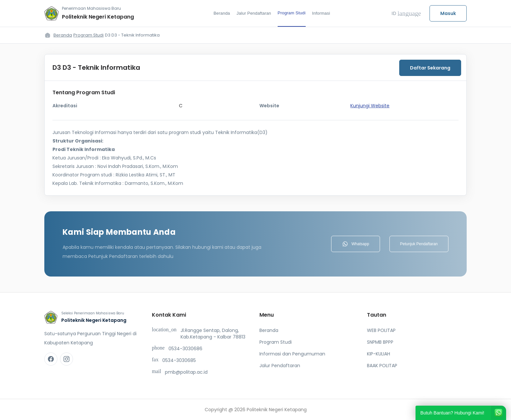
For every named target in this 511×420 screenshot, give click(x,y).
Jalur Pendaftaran (254, 13)
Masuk (448, 13)
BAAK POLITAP (382, 366)
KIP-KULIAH (379, 354)
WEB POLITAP (381, 330)
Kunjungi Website (370, 106)
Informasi (321, 13)
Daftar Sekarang (430, 68)
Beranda (222, 13)
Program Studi (292, 13)
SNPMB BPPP (380, 342)
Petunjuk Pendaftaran (419, 244)
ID (406, 13)
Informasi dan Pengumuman (292, 354)
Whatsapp (356, 244)
